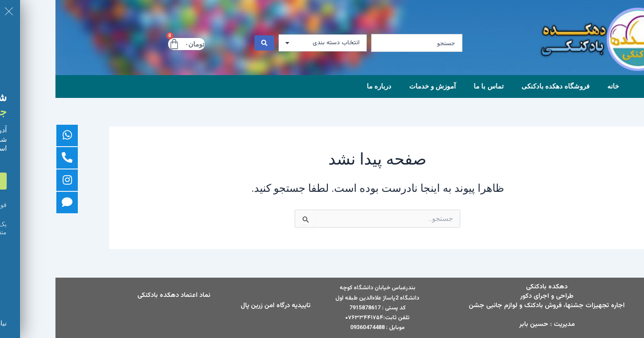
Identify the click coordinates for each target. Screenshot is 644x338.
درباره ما (324, 86)
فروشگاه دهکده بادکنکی (500, 86)
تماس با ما (433, 86)
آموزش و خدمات (377, 86)
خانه (558, 86)
